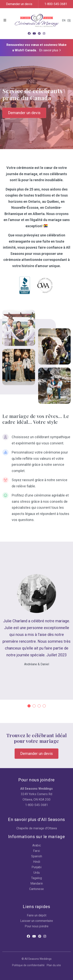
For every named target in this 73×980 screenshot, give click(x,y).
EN (64, 20)
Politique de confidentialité (28, 965)
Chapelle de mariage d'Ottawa (37, 828)
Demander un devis (19, 4)
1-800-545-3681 (56, 4)
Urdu (37, 873)
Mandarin (37, 883)
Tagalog (36, 878)
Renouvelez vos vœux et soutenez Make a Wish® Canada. (36, 48)
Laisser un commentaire (37, 921)
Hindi (37, 862)
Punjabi (36, 867)
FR (69, 20)
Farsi (36, 851)
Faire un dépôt (37, 915)
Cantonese (36, 889)
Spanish (37, 856)
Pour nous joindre (37, 926)
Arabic (37, 845)
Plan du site (54, 965)
